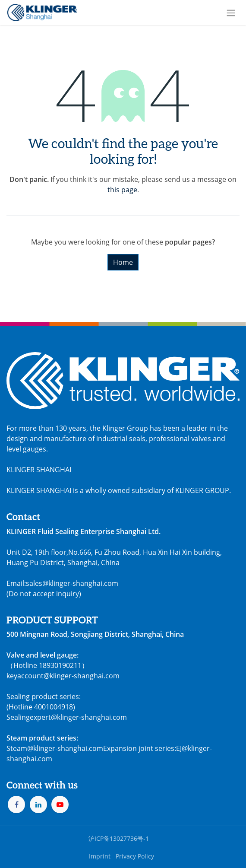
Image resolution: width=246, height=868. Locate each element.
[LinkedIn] (38, 804)
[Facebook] (16, 804)
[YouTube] (60, 804)
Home (123, 262)
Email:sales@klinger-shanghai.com (62, 583)
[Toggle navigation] (231, 13)
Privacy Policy (135, 856)
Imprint (100, 856)
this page (122, 190)
